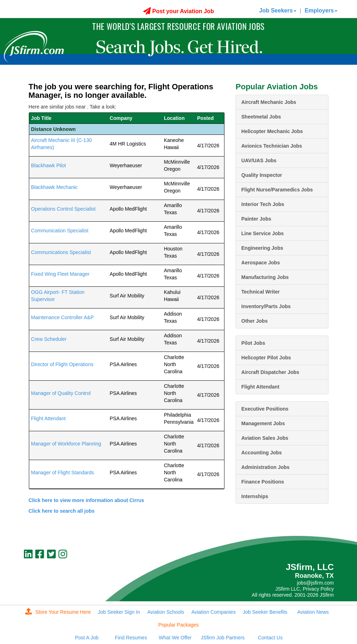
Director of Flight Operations (62, 364)
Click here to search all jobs (61, 511)
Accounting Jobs (262, 453)
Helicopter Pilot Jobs (266, 358)
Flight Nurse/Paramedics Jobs (277, 190)
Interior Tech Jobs (263, 204)
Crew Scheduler (49, 339)
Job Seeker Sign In (119, 612)
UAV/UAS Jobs (259, 160)
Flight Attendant (48, 418)
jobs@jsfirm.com (315, 583)
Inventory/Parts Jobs (266, 306)
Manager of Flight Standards (63, 473)
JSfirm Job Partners (223, 638)
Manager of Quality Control (61, 393)
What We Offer (175, 638)
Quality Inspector (262, 175)
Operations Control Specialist (63, 209)
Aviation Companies (213, 612)
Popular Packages (178, 625)
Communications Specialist (61, 252)
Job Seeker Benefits (265, 612)
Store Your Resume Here (58, 612)
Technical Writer (260, 292)
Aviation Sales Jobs (265, 438)
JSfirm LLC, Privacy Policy (305, 589)
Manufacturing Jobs (265, 277)
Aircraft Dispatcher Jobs (270, 372)
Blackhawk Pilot (48, 165)
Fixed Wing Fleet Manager (60, 274)
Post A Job (87, 638)
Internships (255, 496)
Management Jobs (263, 423)
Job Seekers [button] (278, 10)
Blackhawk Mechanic (54, 187)
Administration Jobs (265, 467)
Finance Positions (263, 482)
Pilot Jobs (253, 343)
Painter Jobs (256, 219)
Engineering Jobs (262, 248)
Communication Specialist (60, 231)
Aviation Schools (165, 612)
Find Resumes (131, 638)
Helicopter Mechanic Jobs (272, 131)
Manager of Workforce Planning (66, 444)
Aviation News (313, 612)
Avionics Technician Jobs (271, 146)
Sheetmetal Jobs (261, 117)
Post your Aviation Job (179, 11)
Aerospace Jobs (260, 263)
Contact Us (270, 638)
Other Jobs (254, 321)
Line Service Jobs (262, 233)
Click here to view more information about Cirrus (86, 500)
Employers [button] (321, 10)
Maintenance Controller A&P (62, 317)
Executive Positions (265, 409)
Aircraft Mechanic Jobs (269, 102)
